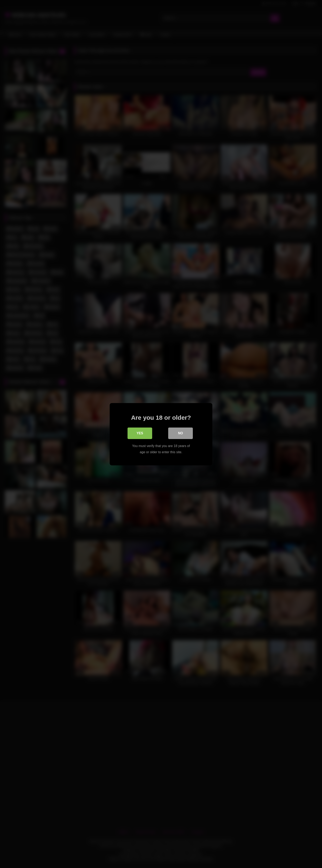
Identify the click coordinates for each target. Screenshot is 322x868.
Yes (140, 433)
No (181, 433)
